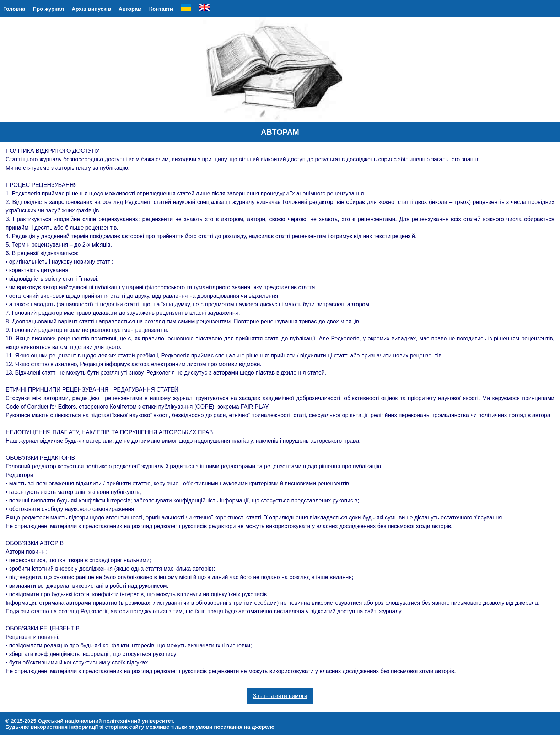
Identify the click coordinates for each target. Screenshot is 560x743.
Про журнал (48, 9)
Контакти (161, 9)
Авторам (130, 9)
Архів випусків (91, 9)
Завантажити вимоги (280, 696)
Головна (14, 9)
